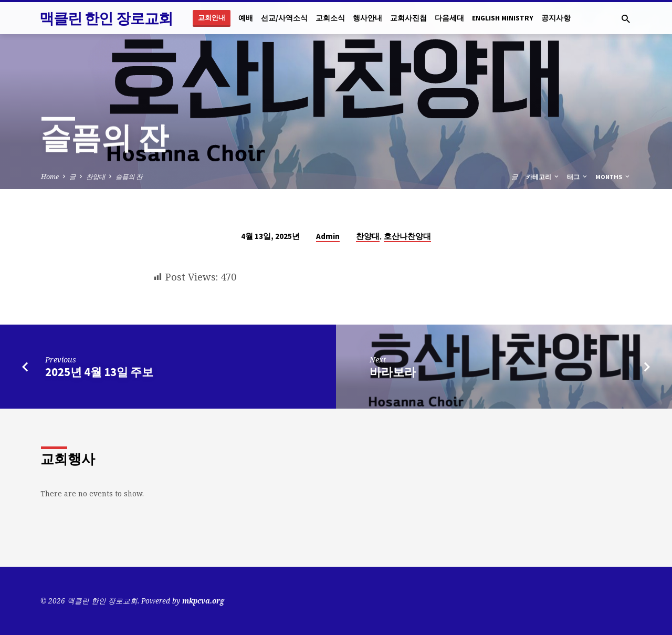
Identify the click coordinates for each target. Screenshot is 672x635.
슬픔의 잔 (129, 177)
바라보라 (393, 372)
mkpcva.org (203, 601)
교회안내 (212, 18)
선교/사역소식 (284, 18)
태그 (578, 177)
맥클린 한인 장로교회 (106, 18)
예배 (246, 18)
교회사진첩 (408, 18)
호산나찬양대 (407, 236)
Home (50, 177)
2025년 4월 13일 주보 (99, 372)
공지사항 (556, 18)
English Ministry (503, 18)
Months (613, 177)
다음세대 (449, 18)
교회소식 (330, 18)
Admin (328, 236)
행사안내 (367, 18)
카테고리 (543, 177)
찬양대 (96, 177)
